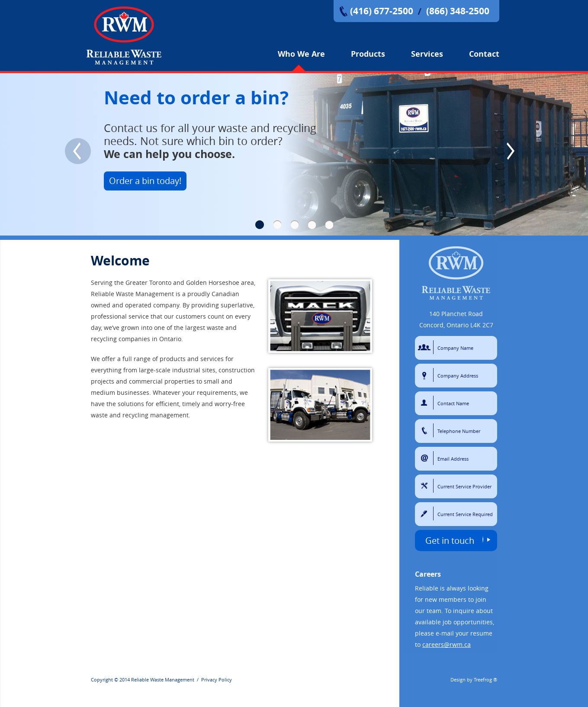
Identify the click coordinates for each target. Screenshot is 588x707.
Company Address (426, 375)
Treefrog (483, 680)
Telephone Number (426, 430)
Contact (484, 54)
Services (427, 54)
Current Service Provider (426, 486)
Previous (78, 151)
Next (510, 151)
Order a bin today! (145, 181)
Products (368, 54)
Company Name (426, 347)
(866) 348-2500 (458, 11)
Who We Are (301, 54)
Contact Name (426, 403)
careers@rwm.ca (447, 644)
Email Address (426, 458)
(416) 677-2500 (382, 11)
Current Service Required (426, 513)
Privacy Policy (217, 680)
